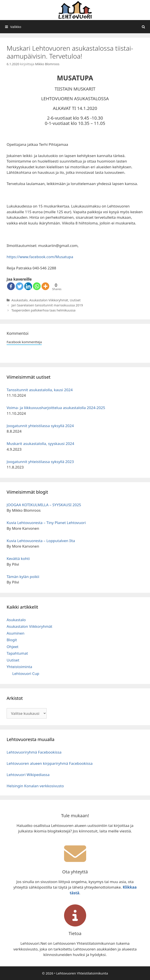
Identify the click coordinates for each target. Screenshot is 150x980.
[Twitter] (20, 286)
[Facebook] (11, 286)
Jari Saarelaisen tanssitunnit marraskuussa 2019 (47, 305)
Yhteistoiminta (19, 667)
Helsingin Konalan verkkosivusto (35, 786)
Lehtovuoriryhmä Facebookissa (34, 752)
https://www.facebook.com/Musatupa (40, 257)
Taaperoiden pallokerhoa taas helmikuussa (44, 310)
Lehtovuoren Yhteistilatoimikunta (82, 973)
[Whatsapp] (37, 286)
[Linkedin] (28, 286)
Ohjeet (12, 647)
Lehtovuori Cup (26, 673)
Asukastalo (20, 300)
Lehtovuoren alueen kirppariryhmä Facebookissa (50, 763)
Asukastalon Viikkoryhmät (49, 300)
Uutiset (75, 300)
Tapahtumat (17, 653)
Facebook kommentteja (24, 342)
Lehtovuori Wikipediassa (28, 775)
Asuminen (15, 633)
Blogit (12, 640)
